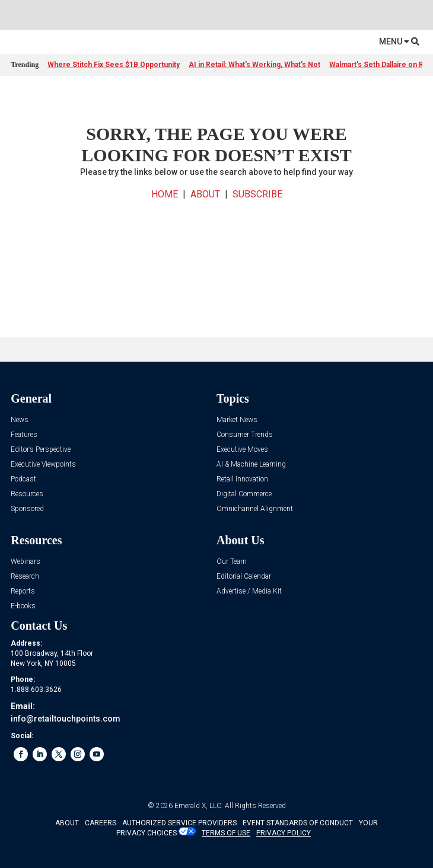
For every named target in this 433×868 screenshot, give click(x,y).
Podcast (23, 479)
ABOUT (205, 194)
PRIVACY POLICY (284, 833)
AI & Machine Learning (251, 465)
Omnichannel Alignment (255, 509)
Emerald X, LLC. (199, 806)
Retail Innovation (242, 479)
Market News (237, 420)
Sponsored (27, 509)
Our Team (232, 562)
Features (24, 435)
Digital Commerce (244, 494)
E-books (23, 606)
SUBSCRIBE (257, 194)
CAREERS (101, 823)
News (20, 420)
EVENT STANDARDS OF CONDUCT (298, 823)
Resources (27, 494)
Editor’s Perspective (41, 450)
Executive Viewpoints (43, 465)
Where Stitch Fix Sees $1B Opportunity (114, 65)
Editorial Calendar (244, 577)
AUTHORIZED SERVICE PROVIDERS (179, 823)
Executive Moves (242, 450)
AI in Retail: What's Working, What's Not (254, 65)
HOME (165, 194)
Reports (23, 591)
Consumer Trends (245, 435)
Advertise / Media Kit (249, 591)
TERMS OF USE (226, 833)
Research (25, 577)
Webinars (26, 562)
